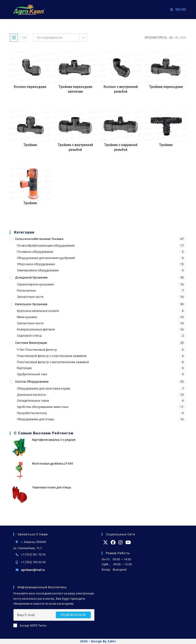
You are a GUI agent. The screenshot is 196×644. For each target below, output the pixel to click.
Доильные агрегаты (31, 395)
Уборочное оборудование (36, 264)
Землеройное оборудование (38, 270)
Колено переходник (30, 87)
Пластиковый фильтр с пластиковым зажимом (52, 356)
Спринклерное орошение (35, 284)
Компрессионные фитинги (36, 329)
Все (184, 38)
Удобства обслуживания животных (43, 407)
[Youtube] (128, 543)
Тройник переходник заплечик (75, 89)
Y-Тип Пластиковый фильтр (37, 350)
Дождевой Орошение (31, 277)
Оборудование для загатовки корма (43, 388)
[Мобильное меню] (176, 10)
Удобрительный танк (32, 374)
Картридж (24, 368)
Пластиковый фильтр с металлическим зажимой (53, 362)
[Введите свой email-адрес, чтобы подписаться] (54, 615)
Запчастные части (30, 297)
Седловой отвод (29, 336)
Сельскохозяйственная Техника (39, 239)
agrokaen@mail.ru (33, 570)
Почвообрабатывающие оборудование (46, 246)
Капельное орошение (31, 304)
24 (171, 38)
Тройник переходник (166, 87)
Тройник (30, 145)
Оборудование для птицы (36, 419)
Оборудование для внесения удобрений (46, 258)
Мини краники (27, 317)
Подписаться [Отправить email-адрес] (73, 615)
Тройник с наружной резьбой (121, 147)
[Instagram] (120, 543)
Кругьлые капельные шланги (38, 311)
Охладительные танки (33, 401)
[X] (105, 543)
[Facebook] (113, 543)
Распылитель (26, 291)
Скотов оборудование (32, 382)
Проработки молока (32, 413)
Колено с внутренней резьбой (121, 89)
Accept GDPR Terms (30, 625)
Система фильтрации (31, 343)
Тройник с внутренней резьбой (75, 147)
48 (177, 38)
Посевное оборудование (35, 252)
